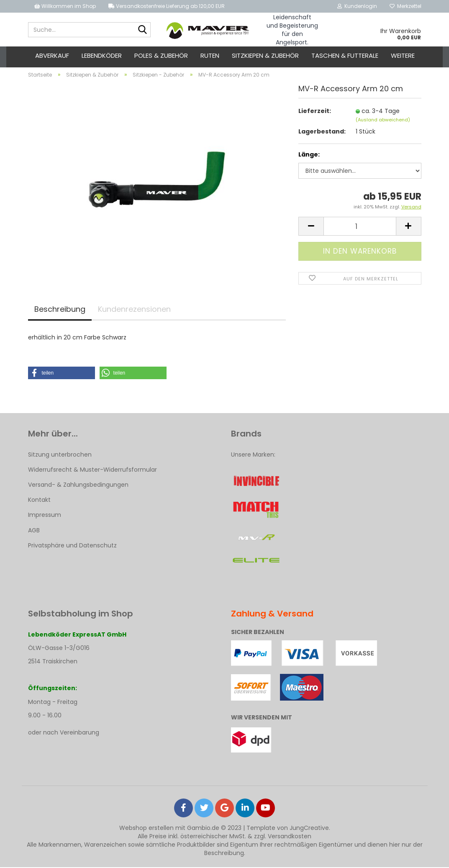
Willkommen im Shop (65, 6)
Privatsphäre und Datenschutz (72, 546)
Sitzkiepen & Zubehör (265, 55)
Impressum (45, 516)
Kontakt (39, 501)
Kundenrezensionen (134, 310)
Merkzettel (405, 6)
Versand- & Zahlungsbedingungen (78, 485)
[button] (62, 374)
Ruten (210, 55)
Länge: (309, 156)
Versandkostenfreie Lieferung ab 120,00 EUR (167, 6)
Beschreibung (60, 310)
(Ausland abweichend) (383, 121)
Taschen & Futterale (345, 55)
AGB (34, 531)
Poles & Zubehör (161, 55)
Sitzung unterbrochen (60, 455)
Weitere (403, 55)
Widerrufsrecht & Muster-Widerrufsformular (92, 470)
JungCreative (309, 829)
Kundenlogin (357, 6)
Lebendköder (102, 55)
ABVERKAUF (52, 55)
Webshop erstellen (146, 829)
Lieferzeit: (315, 112)
